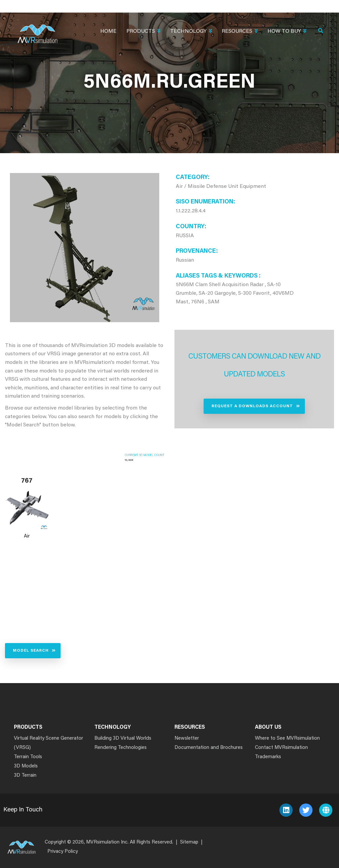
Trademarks (268, 757)
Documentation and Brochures (209, 748)
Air (27, 536)
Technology (191, 32)
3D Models (26, 766)
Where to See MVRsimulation (287, 738)
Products (143, 32)
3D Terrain (25, 776)
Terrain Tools (28, 757)
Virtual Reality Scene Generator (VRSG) (48, 743)
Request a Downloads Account (252, 406)
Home (108, 31)
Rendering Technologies (121, 748)
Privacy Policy (63, 852)
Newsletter (187, 738)
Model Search (31, 651)
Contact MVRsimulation (281, 748)
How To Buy (287, 32)
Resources (240, 32)
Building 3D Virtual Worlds (123, 738)
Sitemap (189, 842)
